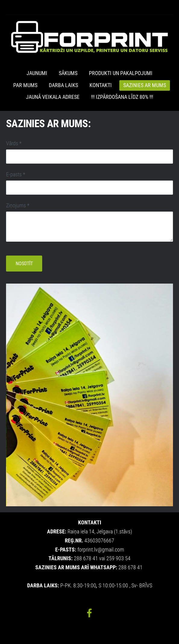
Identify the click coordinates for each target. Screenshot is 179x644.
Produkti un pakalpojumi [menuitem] (121, 73)
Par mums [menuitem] (25, 85)
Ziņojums (18, 206)
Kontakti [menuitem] (101, 85)
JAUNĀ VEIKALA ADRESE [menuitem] (53, 97)
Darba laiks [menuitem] (63, 85)
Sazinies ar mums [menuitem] (145, 85)
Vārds (14, 143)
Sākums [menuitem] (68, 73)
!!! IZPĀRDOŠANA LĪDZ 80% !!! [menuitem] (122, 97)
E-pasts (16, 174)
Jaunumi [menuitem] (37, 73)
